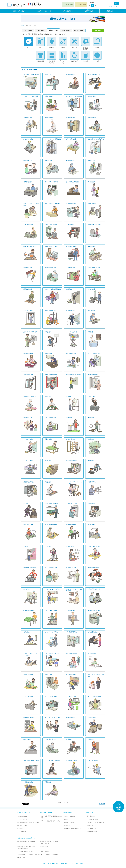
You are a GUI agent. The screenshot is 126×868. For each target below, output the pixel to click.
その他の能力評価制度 (92, 819)
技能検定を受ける (68, 11)
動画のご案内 (82, 4)
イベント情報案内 (91, 829)
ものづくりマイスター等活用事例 (50, 854)
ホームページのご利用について (51, 864)
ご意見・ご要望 (79, 864)
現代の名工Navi (91, 816)
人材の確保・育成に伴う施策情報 (95, 822)
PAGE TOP (102, 804)
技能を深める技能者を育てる (89, 11)
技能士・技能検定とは (19, 11)
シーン (28, 30)
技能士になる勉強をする (44, 11)
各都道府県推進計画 (92, 832)
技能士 (41, 30)
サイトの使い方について (113, 6)
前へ (61, 803)
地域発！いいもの (91, 826)
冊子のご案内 (69, 4)
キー (79, 30)
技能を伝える (109, 11)
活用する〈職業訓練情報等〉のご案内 (51, 821)
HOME (23, 26)
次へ (65, 803)
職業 (53, 30)
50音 (66, 30)
